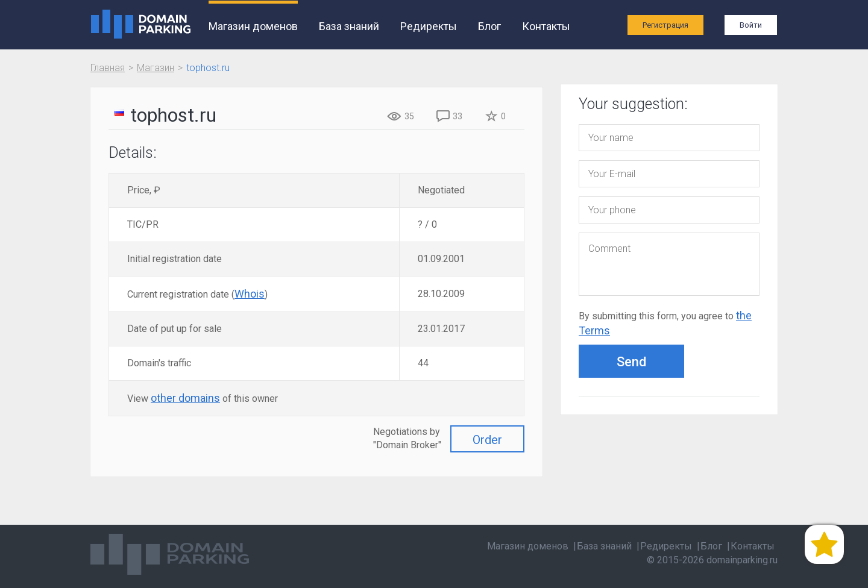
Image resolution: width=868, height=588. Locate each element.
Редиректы (429, 26)
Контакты (546, 26)
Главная (108, 68)
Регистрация (665, 25)
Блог (489, 26)
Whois (250, 294)
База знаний (349, 26)
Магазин (156, 68)
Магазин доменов (253, 26)
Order (487, 440)
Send (631, 362)
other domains (185, 398)
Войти (751, 25)
